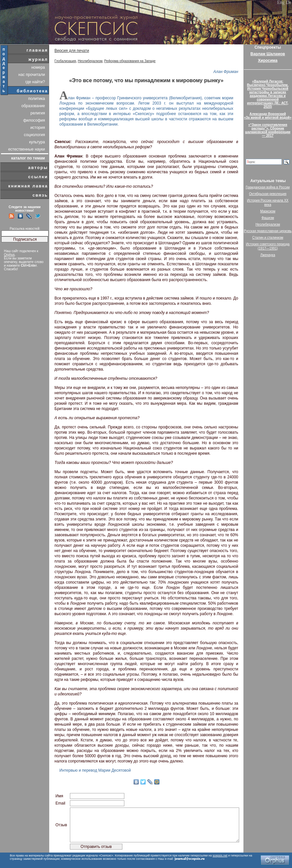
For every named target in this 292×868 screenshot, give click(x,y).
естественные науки (27, 149)
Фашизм (268, 218)
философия (34, 120)
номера (38, 67)
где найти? (35, 82)
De (289, 2)
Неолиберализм (90, 61)
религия (38, 113)
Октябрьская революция (268, 194)
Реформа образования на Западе (130, 61)
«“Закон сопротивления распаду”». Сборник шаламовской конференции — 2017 (268, 130)
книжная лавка (28, 186)
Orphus (9, 255)
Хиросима (268, 60)
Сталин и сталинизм (268, 238)
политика (37, 99)
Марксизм (268, 211)
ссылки (38, 177)
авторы (38, 168)
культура (37, 142)
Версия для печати (72, 51)
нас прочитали (32, 75)
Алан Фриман (226, 72)
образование (33, 106)
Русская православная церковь (268, 231)
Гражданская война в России (268, 187)
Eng (281, 2)
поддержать (4, 70)
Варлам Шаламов (268, 54)
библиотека (32, 91)
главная (37, 50)
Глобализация (65, 61)
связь (40, 195)
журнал (38, 59)
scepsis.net (220, 856)
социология (34, 135)
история (38, 128)
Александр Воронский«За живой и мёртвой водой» (268, 116)
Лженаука (268, 255)
